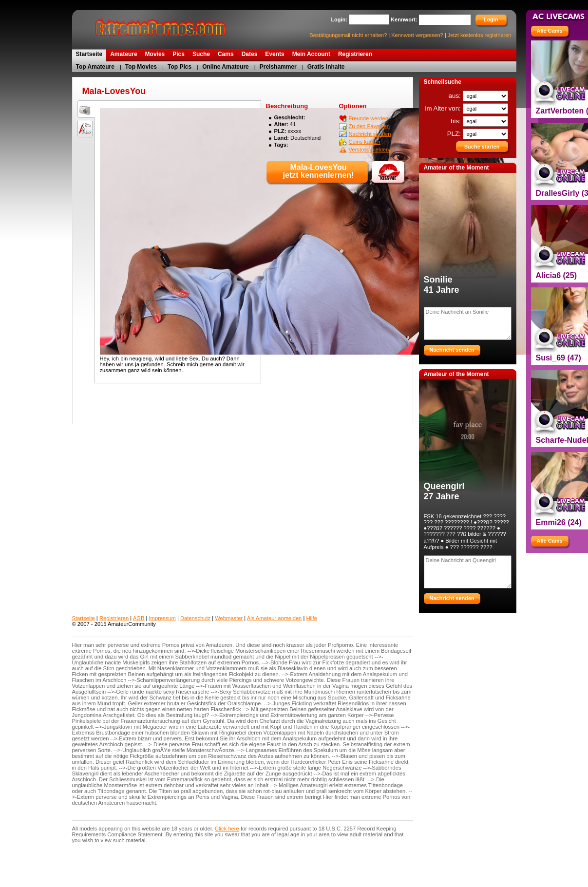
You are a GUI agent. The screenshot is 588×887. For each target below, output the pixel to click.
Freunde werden (369, 118)
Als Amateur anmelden (275, 618)
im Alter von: (444, 108)
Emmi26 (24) (559, 522)
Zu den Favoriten (370, 126)
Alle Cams (550, 31)
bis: (456, 121)
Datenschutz (195, 618)
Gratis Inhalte (326, 67)
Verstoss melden (369, 150)
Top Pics (180, 67)
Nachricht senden (370, 134)
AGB (139, 618)
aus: (456, 96)
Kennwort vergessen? (417, 35)
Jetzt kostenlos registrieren (480, 35)
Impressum (162, 618)
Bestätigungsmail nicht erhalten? (348, 35)
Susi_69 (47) (559, 358)
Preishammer (278, 67)
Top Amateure (95, 67)
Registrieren (114, 618)
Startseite (84, 618)
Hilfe (311, 618)
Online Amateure (226, 67)
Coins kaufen (365, 142)
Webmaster (229, 618)
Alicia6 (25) (556, 275)
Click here (227, 829)
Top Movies (141, 67)
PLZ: (455, 134)
